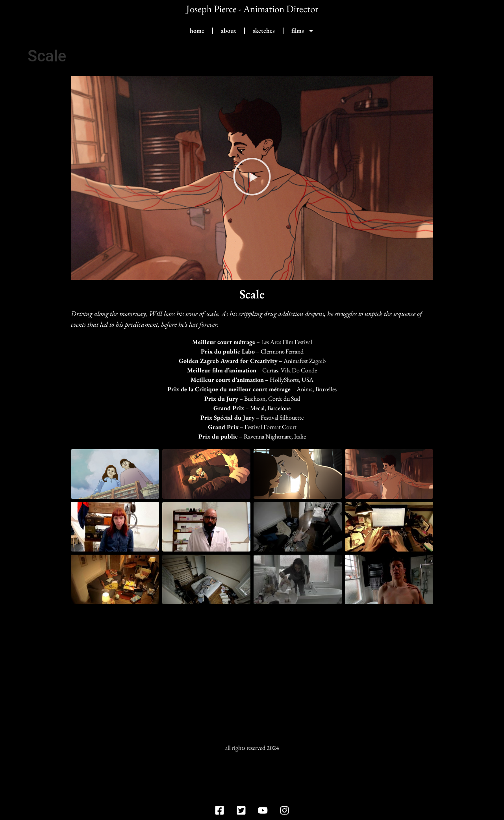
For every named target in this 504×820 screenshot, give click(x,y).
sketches (264, 31)
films (303, 31)
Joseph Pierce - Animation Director (252, 9)
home (197, 31)
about (229, 31)
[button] (252, 178)
